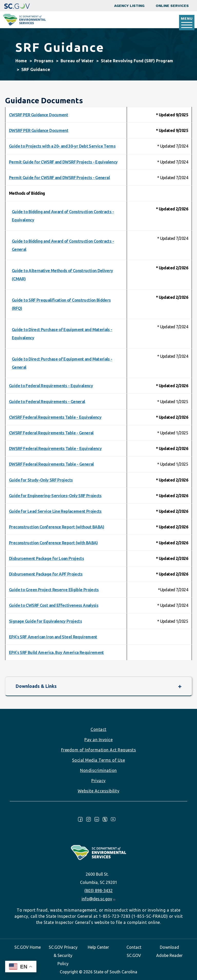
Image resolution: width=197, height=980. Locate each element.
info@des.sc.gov (99, 899)
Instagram (88, 819)
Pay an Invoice (98, 740)
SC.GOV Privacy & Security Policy (63, 955)
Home (21, 61)
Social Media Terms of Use (99, 760)
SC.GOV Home (28, 947)
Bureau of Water (77, 61)
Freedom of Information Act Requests (99, 750)
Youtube (113, 819)
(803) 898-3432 (98, 891)
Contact (98, 729)
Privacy (98, 781)
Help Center (98, 947)
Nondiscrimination (98, 770)
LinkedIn (97, 819)
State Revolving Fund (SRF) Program (137, 61)
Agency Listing (129, 6)
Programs (44, 61)
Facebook (80, 819)
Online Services (172, 6)
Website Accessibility (99, 791)
